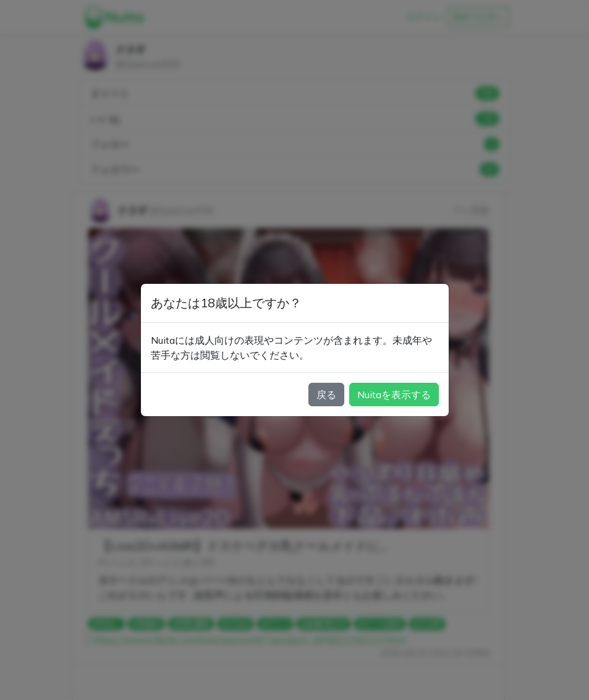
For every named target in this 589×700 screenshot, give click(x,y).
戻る (326, 395)
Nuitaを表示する (394, 395)
